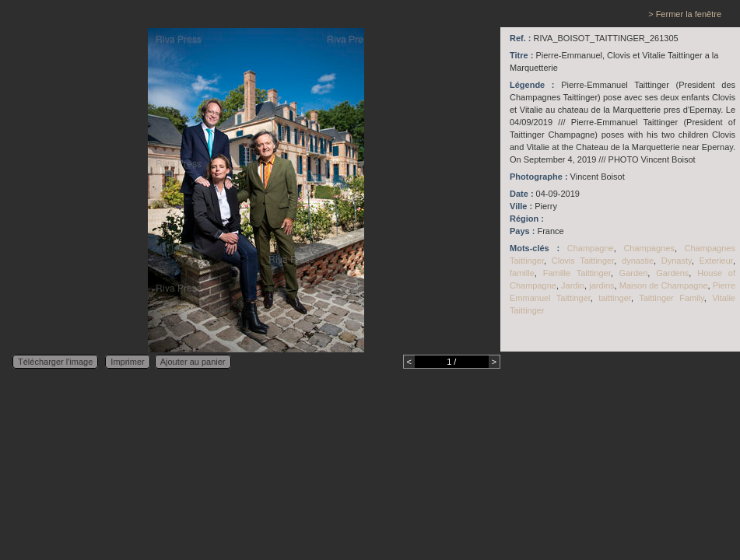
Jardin (573, 285)
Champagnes (649, 248)
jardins (601, 285)
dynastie (638, 261)
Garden (634, 273)
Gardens (672, 273)
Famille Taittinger (577, 273)
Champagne (591, 248)
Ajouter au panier (193, 362)
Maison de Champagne (664, 285)
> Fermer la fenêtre (685, 14)
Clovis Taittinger (583, 261)
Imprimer (127, 362)
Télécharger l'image (55, 362)
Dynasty (677, 261)
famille (522, 273)
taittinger (615, 298)
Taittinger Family (672, 298)
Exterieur (715, 261)
